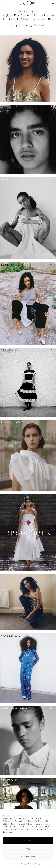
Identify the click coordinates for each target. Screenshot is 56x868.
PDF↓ (27, 25)
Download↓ (40, 25)
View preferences (28, 857)
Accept (28, 840)
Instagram (15, 25)
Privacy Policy (34, 864)
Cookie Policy (20, 864)
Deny (28, 849)
